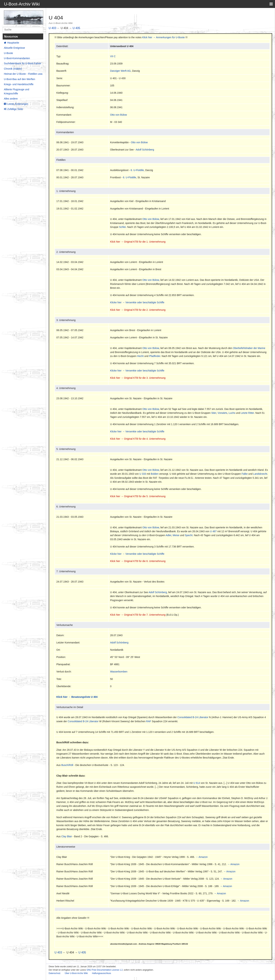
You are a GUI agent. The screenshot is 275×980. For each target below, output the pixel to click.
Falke (245, 474)
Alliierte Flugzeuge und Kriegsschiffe (16, 91)
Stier (214, 413)
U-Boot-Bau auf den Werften (19, 79)
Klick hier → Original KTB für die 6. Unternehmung (138, 561)
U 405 (76, 28)
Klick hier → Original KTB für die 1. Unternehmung (138, 242)
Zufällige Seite (15, 109)
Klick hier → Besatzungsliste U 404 (77, 697)
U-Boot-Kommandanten (17, 58)
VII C (113, 56)
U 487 (213, 531)
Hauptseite (13, 43)
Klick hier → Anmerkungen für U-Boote (163, 37)
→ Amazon (202, 857)
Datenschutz (55, 973)
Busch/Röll (67, 765)
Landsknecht (260, 474)
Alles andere (11, 99)
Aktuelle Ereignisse (14, 48)
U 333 (143, 474)
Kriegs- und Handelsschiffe (19, 84)
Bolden (155, 474)
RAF (149, 721)
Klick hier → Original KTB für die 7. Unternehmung (138, 615)
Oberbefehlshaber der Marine (249, 348)
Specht (189, 535)
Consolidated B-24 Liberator (193, 717)
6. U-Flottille (137, 170)
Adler (168, 535)
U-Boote (8, 53)
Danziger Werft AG (120, 71)
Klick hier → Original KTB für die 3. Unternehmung (138, 378)
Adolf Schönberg (145, 150)
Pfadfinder (155, 356)
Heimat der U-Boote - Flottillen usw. (23, 74)
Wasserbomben (119, 672)
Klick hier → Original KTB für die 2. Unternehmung (138, 310)
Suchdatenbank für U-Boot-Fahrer (23, 63)
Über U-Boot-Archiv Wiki (76, 973)
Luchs (232, 413)
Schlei (122, 227)
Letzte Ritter (247, 413)
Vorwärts (222, 413)
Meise (176, 535)
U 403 (53, 28)
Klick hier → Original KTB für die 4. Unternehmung (138, 439)
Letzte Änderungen (18, 104)
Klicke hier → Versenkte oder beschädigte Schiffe (137, 302)
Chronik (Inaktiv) (13, 69)
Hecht (140, 356)
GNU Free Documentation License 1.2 (105, 970)
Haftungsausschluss (102, 973)
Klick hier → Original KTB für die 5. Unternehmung (138, 496)
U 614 (197, 783)
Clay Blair (67, 836)
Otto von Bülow (119, 115)
